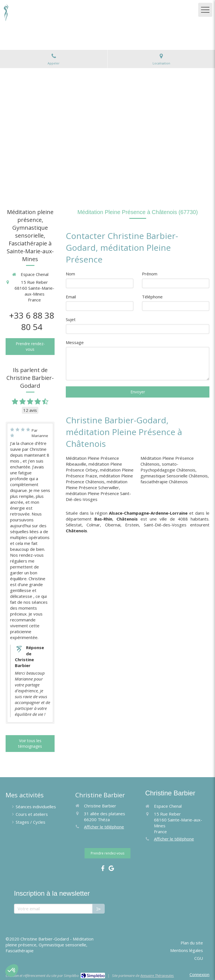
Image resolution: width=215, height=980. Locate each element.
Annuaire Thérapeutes (157, 976)
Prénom (150, 274)
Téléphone (152, 297)
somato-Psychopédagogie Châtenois (168, 467)
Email (71, 297)
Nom (70, 274)
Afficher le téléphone (104, 827)
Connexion (199, 974)
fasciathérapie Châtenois (164, 482)
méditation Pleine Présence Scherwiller (97, 485)
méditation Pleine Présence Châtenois (99, 479)
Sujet (71, 319)
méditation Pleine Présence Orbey (94, 467)
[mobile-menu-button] (205, 10)
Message (75, 342)
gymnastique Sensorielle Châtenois (174, 476)
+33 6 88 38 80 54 (31, 321)
